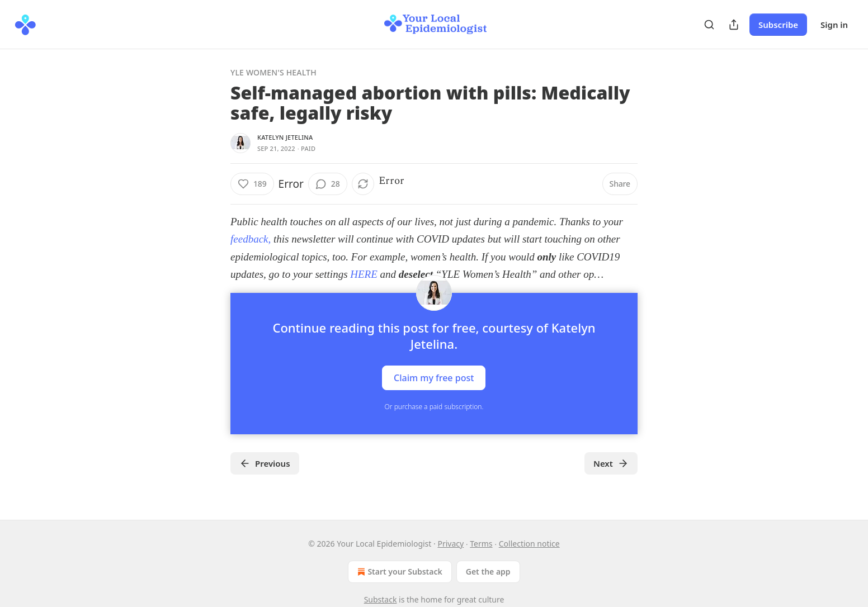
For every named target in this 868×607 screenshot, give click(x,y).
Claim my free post (434, 377)
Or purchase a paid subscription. (434, 407)
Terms (481, 544)
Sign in (834, 25)
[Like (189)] (252, 184)
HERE (365, 274)
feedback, (252, 239)
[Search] (709, 25)
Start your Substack (398, 572)
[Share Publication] (734, 25)
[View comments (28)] (328, 184)
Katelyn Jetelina (285, 137)
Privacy (450, 544)
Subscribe (778, 25)
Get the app (488, 572)
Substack (381, 599)
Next (611, 463)
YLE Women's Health (273, 72)
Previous (265, 463)
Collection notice (529, 544)
